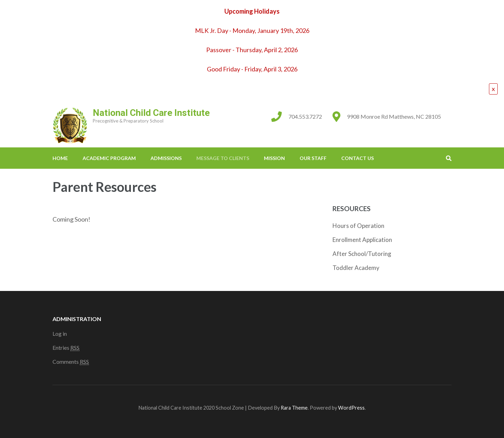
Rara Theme (294, 408)
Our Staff (313, 158)
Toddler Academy (356, 268)
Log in (60, 333)
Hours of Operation (358, 226)
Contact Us (358, 158)
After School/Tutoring (362, 254)
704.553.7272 (305, 116)
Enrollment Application (362, 240)
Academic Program (109, 158)
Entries (66, 348)
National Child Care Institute (151, 113)
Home (60, 158)
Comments (71, 362)
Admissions (166, 158)
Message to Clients (223, 158)
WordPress (351, 408)
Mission (274, 158)
